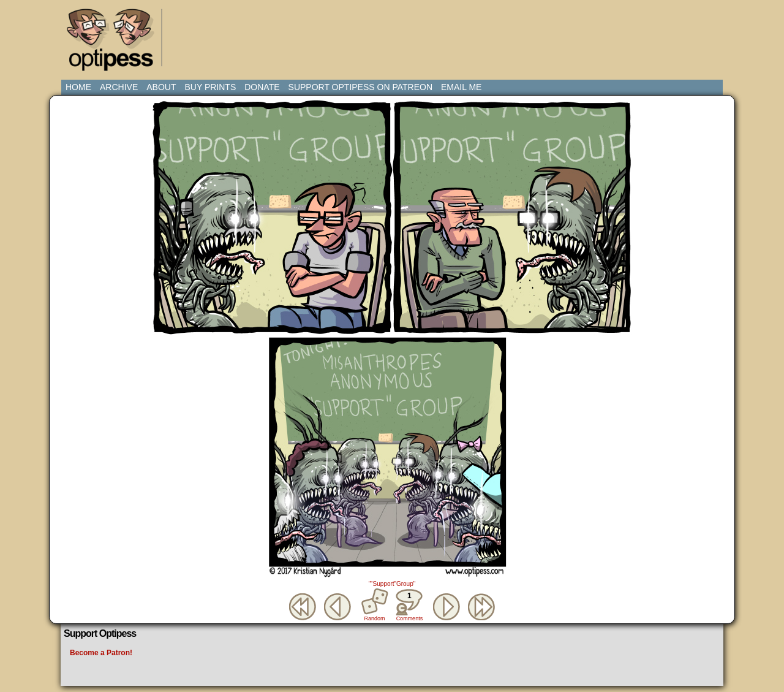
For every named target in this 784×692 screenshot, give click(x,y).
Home (78, 87)
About (161, 87)
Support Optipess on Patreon (360, 87)
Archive (119, 87)
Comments (409, 605)
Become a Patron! (101, 653)
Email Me (461, 87)
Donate (262, 87)
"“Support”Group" (392, 584)
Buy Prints (210, 87)
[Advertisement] (394, 34)
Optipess (116, 43)
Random (375, 618)
